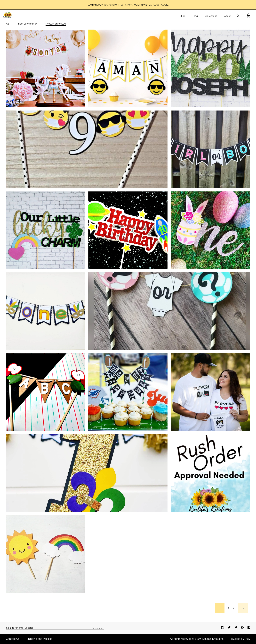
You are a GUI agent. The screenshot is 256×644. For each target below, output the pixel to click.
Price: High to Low (56, 24)
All (7, 24)
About (227, 16)
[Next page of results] (243, 608)
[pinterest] (236, 628)
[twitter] (229, 628)
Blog (195, 16)
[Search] (238, 16)
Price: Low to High (27, 24)
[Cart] (248, 16)
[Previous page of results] (220, 608)
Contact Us (13, 639)
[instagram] (223, 628)
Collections (211, 16)
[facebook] (249, 628)
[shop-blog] (243, 628)
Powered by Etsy (240, 639)
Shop (183, 16)
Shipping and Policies (39, 639)
